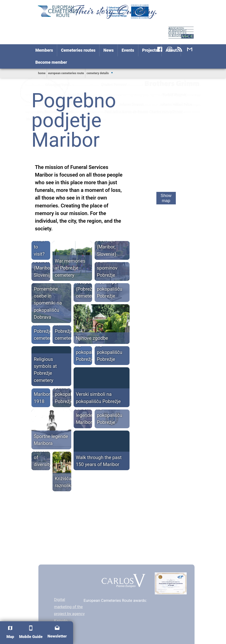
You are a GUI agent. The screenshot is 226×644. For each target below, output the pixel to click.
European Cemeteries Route (66, 73)
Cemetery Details (98, 73)
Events (128, 50)
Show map (166, 198)
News (108, 50)
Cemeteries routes (78, 50)
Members (44, 50)
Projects (150, 50)
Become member (51, 62)
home (42, 73)
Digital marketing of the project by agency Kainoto (69, 610)
